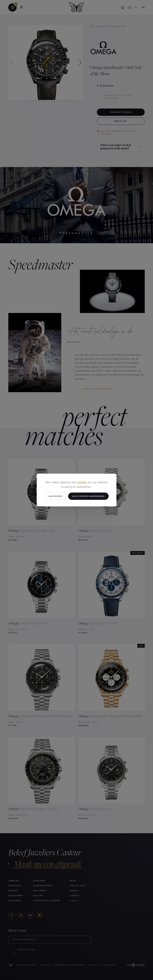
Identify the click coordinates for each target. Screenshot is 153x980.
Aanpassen (55, 496)
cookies (82, 482)
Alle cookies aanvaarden (88, 496)
